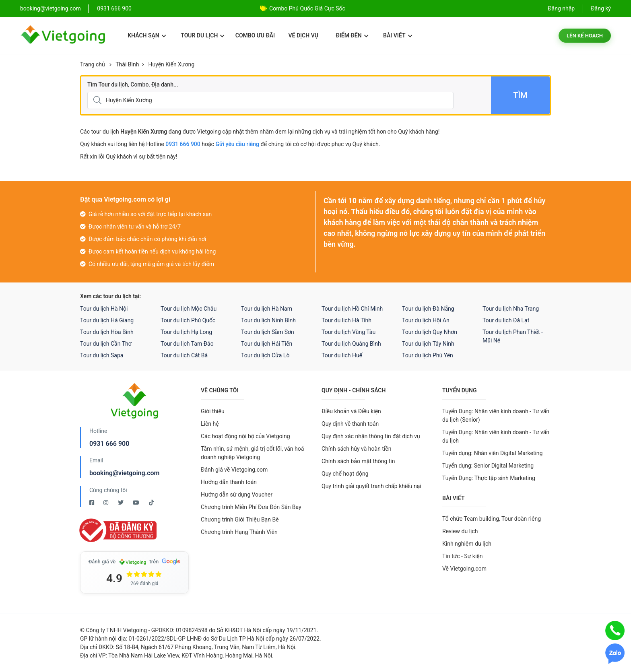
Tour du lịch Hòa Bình (107, 332)
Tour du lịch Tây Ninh (428, 344)
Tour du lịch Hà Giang (107, 320)
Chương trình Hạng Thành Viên (239, 532)
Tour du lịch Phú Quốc (188, 320)
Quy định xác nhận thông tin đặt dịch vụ (371, 436)
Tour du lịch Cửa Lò (265, 355)
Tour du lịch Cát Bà (184, 355)
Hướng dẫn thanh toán (229, 482)
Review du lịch (460, 531)
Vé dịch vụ (303, 35)
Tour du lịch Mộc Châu (189, 309)
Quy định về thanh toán (350, 424)
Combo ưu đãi (255, 35)
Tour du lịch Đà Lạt (506, 320)
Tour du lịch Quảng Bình (351, 344)
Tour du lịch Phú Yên (428, 355)
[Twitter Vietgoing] (121, 503)
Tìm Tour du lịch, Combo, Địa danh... (133, 85)
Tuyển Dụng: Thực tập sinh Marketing (489, 478)
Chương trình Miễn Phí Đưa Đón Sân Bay (251, 507)
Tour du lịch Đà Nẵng (428, 309)
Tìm (520, 95)
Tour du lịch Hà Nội (104, 309)
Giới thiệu (213, 411)
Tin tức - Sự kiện (462, 556)
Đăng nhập (561, 8)
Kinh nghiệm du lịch (467, 544)
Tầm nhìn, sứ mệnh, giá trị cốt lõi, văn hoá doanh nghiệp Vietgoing (252, 453)
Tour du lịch (203, 35)
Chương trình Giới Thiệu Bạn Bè (240, 519)
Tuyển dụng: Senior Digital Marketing (488, 466)
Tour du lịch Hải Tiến (267, 344)
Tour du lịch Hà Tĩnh (346, 320)
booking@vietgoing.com (124, 473)
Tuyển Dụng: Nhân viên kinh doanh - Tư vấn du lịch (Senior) (496, 415)
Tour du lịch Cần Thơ (106, 344)
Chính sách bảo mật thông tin (358, 461)
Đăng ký (601, 8)
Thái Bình (127, 64)
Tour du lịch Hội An (426, 320)
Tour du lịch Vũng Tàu (348, 332)
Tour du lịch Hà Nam (267, 309)
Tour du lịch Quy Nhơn (430, 332)
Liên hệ (210, 424)
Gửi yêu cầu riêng (237, 144)
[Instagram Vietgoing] (106, 503)
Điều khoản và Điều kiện (351, 411)
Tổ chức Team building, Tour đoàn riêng (492, 519)
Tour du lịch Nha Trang (511, 309)
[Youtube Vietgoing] (137, 503)
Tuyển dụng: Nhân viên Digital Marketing (492, 453)
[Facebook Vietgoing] (92, 503)
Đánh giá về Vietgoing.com (234, 470)
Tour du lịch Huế (342, 355)
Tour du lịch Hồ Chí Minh (352, 309)
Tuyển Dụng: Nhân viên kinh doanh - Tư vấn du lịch (496, 436)
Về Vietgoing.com (464, 569)
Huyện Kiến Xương (171, 64)
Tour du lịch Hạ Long (186, 332)
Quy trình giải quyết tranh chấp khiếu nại (371, 486)
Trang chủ (93, 64)
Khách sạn (147, 35)
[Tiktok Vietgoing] (151, 503)
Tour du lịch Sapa (102, 355)
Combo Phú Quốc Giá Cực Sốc (307, 8)
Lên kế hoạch (585, 36)
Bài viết (398, 35)
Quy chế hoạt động (345, 474)
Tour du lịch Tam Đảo (187, 344)
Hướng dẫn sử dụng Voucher (237, 495)
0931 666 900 (114, 8)
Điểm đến (352, 35)
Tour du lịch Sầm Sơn (268, 332)
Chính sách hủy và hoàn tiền (357, 449)
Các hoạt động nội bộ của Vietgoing (245, 436)
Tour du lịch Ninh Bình (268, 320)
